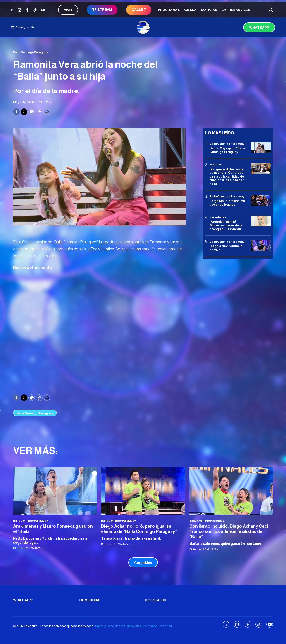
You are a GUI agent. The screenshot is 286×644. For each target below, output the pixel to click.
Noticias (209, 10)
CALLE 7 (139, 10)
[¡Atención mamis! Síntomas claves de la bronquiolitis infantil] (261, 221)
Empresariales (236, 10)
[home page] (143, 27)
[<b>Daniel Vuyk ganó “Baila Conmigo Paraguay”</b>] (261, 148)
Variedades (218, 217)
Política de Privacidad (157, 626)
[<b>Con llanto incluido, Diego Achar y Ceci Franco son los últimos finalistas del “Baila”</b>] (231, 491)
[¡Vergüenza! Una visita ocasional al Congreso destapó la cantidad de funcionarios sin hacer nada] (261, 168)
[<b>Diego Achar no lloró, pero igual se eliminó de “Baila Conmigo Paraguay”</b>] (143, 491)
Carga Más (143, 563)
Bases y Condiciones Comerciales (118, 626)
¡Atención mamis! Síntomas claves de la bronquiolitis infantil (226, 225)
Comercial (90, 600)
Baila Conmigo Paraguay (30, 52)
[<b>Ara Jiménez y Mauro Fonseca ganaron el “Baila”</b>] (55, 491)
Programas (169, 10)
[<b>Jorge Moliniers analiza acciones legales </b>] (261, 200)
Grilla (190, 10)
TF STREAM (102, 10)
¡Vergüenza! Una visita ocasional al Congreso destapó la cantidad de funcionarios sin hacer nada (227, 177)
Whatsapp (259, 28)
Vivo (68, 10)
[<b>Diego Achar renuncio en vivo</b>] (261, 246)
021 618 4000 (156, 600)
